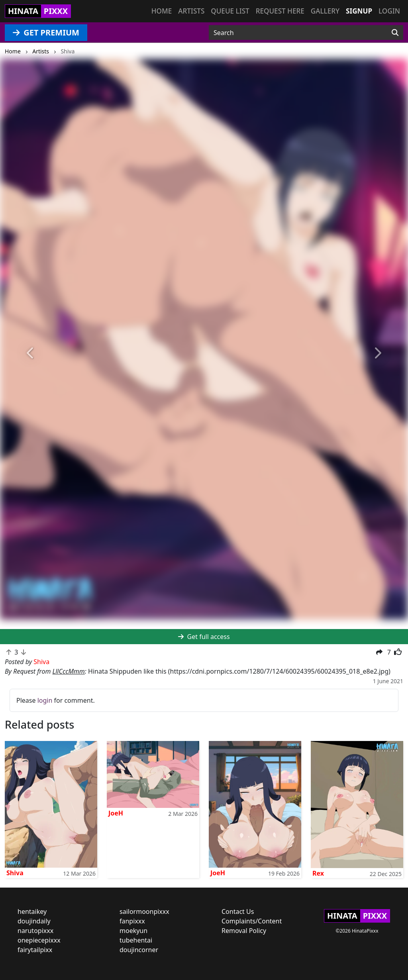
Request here (280, 11)
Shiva (15, 873)
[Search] (395, 33)
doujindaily (34, 921)
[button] (31, 353)
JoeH (116, 813)
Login (389, 11)
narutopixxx (35, 931)
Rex (318, 873)
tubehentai (136, 940)
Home (162, 11)
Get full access (204, 637)
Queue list (230, 11)
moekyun (133, 931)
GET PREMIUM (46, 32)
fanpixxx (132, 921)
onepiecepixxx (39, 940)
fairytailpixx (35, 950)
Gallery (325, 11)
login (45, 700)
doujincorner (139, 950)
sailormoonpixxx (144, 911)
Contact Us (238, 911)
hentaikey (32, 911)
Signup (359, 11)
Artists (191, 11)
